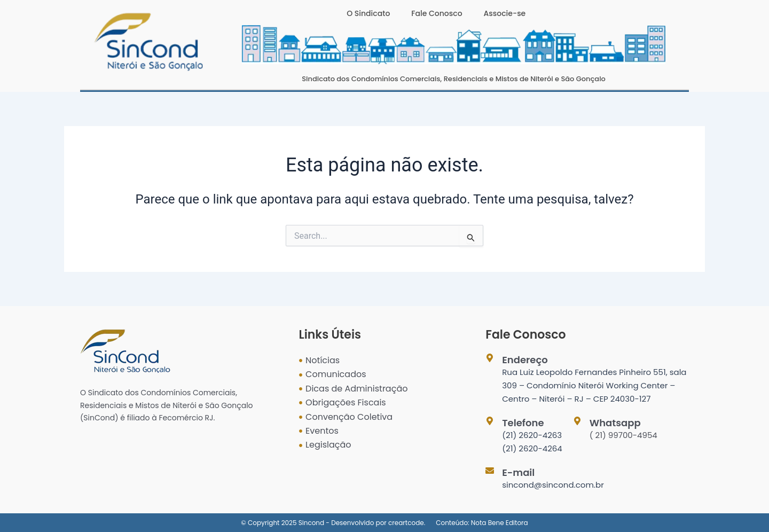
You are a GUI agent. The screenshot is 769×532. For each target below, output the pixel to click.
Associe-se (505, 13)
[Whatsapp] (577, 421)
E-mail (518, 472)
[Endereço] (490, 358)
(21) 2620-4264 (532, 448)
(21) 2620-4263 (532, 435)
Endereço (525, 360)
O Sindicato (368, 13)
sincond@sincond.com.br (553, 485)
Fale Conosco (437, 13)
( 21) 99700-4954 (623, 435)
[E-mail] (490, 471)
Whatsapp (615, 423)
